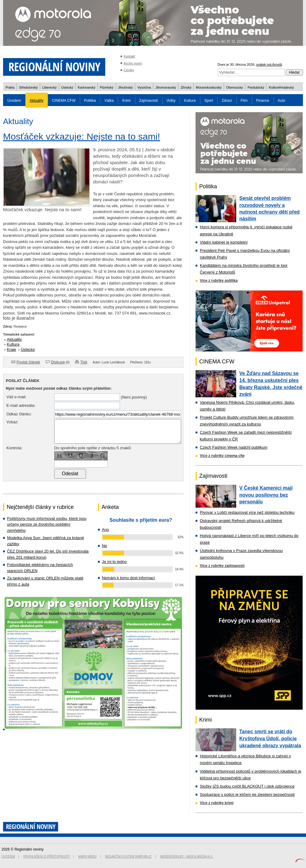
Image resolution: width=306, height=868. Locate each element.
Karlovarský (86, 87)
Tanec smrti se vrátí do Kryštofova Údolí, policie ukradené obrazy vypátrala (270, 738)
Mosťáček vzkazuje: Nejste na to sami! (82, 136)
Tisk (84, 362)
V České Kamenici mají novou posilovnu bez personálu (266, 495)
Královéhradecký (281, 87)
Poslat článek (28, 362)
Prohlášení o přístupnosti (47, 857)
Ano (105, 530)
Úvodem (14, 101)
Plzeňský (107, 87)
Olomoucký (235, 87)
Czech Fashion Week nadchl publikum (234, 447)
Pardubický (256, 87)
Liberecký (49, 87)
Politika (90, 101)
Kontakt (129, 56)
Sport (209, 101)
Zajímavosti (149, 101)
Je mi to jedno (114, 562)
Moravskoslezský (209, 87)
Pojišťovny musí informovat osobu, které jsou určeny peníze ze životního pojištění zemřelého (47, 524)
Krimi (126, 101)
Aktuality (37, 101)
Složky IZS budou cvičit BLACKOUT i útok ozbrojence (247, 786)
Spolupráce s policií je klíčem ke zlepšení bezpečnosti (247, 794)
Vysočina (144, 87)
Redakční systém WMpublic (128, 857)
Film (244, 101)
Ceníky (129, 70)
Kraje (11, 349)
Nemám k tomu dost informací (128, 578)
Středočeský (28, 87)
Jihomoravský (166, 87)
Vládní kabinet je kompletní (224, 242)
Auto (282, 101)
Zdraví (227, 101)
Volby (171, 101)
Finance (263, 101)
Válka (109, 101)
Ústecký (67, 87)
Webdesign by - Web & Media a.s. (187, 857)
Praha (10, 87)
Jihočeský (125, 87)
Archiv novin (133, 63)
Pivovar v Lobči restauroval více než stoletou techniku (247, 512)
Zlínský (186, 87)
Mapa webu (88, 857)
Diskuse (58, 362)
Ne (104, 546)
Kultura (190, 101)
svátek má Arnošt (269, 64)
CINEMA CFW (64, 101)
